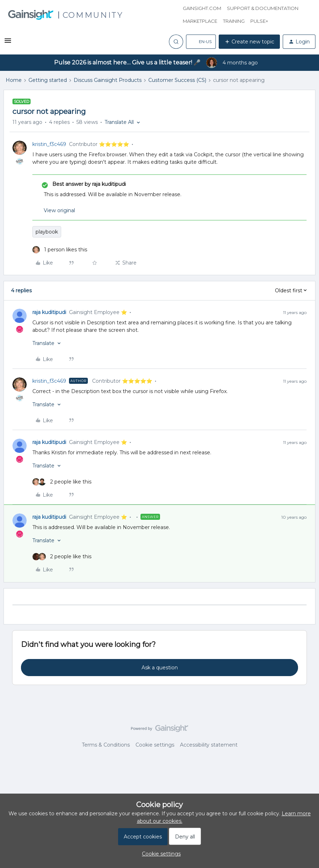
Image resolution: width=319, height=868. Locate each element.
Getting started (48, 80)
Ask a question (160, 668)
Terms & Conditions (106, 745)
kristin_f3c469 (49, 144)
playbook (47, 232)
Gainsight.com (202, 8)
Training (234, 21)
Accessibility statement (209, 745)
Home (14, 80)
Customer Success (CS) (177, 80)
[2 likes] (62, 482)
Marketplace (200, 21)
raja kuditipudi (49, 312)
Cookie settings (155, 745)
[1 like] (60, 250)
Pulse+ (259, 21)
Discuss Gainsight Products (108, 80)
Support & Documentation (263, 8)
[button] (8, 43)
